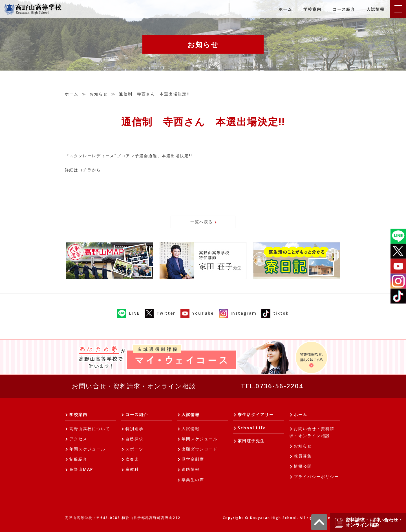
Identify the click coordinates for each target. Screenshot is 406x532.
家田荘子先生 (251, 441)
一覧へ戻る (202, 222)
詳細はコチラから (83, 170)
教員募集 (303, 456)
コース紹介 (344, 9)
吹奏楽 (132, 459)
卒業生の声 (193, 480)
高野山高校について (90, 429)
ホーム (285, 9)
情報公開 (303, 466)
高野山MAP (81, 469)
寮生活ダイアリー (256, 414)
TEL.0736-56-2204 (272, 386)
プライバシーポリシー (316, 477)
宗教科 (132, 469)
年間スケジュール (87, 449)
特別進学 (134, 429)
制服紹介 (78, 459)
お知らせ (99, 94)
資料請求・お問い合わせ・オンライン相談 (369, 523)
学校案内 (312, 9)
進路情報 (191, 469)
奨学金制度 (193, 459)
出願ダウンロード (200, 449)
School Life (252, 428)
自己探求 (134, 439)
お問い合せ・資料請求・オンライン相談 (134, 386)
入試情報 (376, 9)
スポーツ (134, 449)
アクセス (78, 439)
